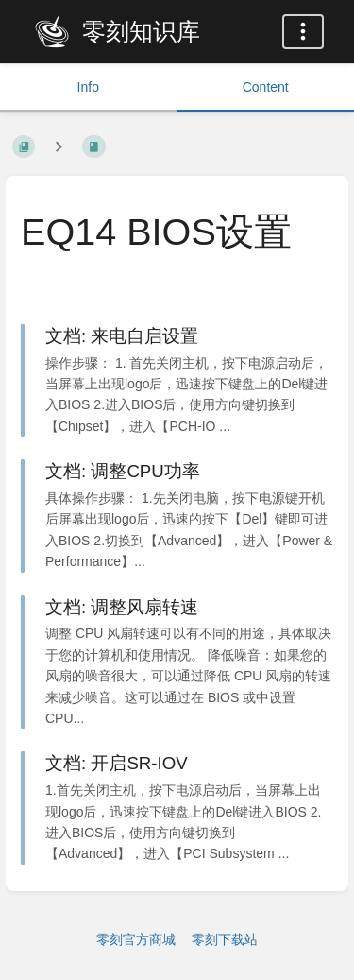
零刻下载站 (225, 939)
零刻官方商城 (136, 939)
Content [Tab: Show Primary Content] (266, 87)
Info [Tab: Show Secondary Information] (88, 87)
